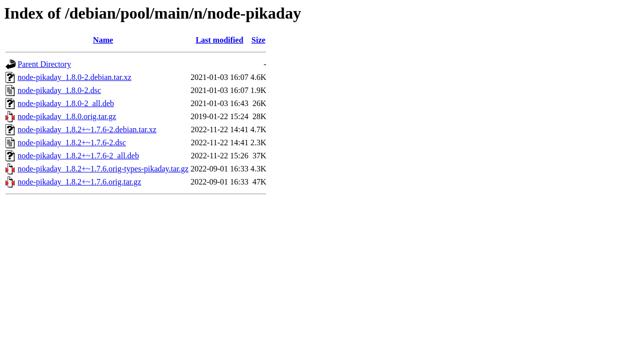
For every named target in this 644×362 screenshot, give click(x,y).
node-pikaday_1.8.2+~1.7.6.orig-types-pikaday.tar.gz (103, 169)
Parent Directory (44, 64)
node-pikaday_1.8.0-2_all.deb (66, 103)
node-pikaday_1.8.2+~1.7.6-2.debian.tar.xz (87, 129)
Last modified (220, 40)
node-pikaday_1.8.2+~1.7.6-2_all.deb (78, 156)
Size (259, 40)
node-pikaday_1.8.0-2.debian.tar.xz (74, 77)
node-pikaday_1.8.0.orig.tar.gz (67, 116)
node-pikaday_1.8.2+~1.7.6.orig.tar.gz (79, 182)
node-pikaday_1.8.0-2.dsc (59, 90)
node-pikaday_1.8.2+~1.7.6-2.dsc (72, 143)
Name (103, 40)
